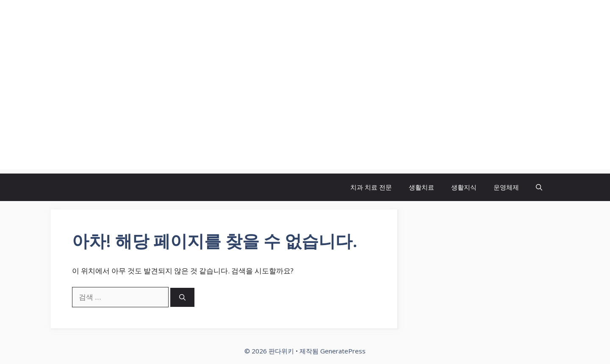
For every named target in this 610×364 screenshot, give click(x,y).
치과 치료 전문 (371, 187)
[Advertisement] (305, 110)
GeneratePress (343, 351)
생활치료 (421, 187)
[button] (539, 187)
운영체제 (506, 187)
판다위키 (89, 23)
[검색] (182, 297)
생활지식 (464, 187)
